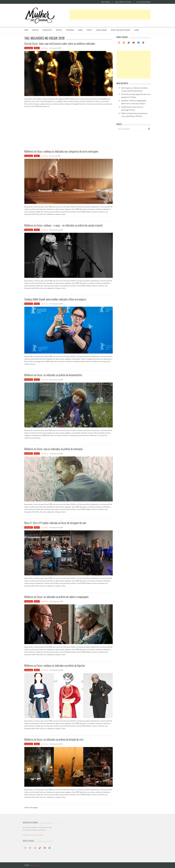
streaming (70, 30)
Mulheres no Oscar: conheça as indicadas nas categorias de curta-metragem (61, 151)
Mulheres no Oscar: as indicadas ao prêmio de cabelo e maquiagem (56, 597)
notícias (35, 30)
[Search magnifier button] (149, 129)
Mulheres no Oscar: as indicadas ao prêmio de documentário (53, 375)
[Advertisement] (110, 15)
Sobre (137, 30)
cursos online (101, 30)
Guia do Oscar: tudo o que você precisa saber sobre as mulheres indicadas (60, 43)
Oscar (37, 48)
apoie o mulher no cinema (121, 30)
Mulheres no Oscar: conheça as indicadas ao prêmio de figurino (55, 665)
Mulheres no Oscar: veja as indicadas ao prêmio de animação (53, 449)
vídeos (89, 30)
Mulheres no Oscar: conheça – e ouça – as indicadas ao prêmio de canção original (63, 225)
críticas (59, 30)
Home (26, 30)
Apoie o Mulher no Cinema (123, 2)
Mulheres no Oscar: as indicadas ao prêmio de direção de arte (54, 739)
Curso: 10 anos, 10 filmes (144, 2)
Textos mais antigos (31, 808)
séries (80, 30)
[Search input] (133, 129)
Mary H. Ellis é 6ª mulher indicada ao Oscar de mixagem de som (55, 523)
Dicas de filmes (106, 2)
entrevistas (47, 30)
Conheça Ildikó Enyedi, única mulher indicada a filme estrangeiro (55, 299)
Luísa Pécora (44, 48)
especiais (29, 48)
